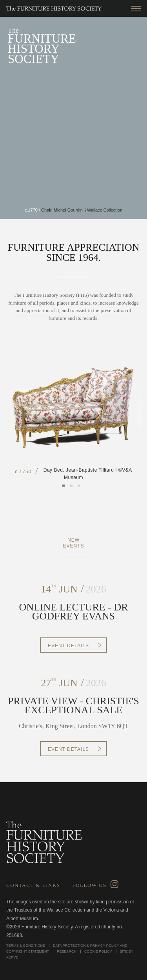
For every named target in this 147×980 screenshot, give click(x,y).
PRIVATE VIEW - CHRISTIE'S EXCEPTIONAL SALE (73, 706)
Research (67, 951)
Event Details (68, 646)
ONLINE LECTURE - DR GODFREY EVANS (73, 612)
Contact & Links (33, 885)
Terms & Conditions (26, 946)
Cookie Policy (98, 951)
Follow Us (89, 885)
